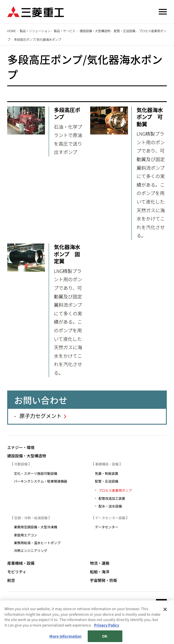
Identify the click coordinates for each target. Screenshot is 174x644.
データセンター (108, 527)
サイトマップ (19, 620)
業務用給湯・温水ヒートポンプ (39, 543)
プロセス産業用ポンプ (115, 490)
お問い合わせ (119, 620)
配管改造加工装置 (112, 498)
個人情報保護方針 (88, 620)
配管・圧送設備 (124, 31)
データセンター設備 (110, 518)
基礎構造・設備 (107, 464)
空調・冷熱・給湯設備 (31, 518)
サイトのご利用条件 (52, 620)
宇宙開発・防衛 (104, 580)
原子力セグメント (41, 416)
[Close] (165, 630)
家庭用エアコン (26, 535)
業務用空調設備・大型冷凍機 (37, 527)
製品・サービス (65, 31)
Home (12, 31)
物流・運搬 (100, 563)
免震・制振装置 (107, 473)
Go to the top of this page (161, 604)
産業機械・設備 (21, 563)
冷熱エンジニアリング (32, 550)
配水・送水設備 (110, 506)
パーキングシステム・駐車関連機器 (42, 481)
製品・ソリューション (35, 31)
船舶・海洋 (100, 572)
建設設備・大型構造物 (95, 31)
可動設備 (21, 464)
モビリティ (17, 572)
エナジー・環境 (21, 447)
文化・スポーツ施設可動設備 (36, 473)
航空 (11, 580)
